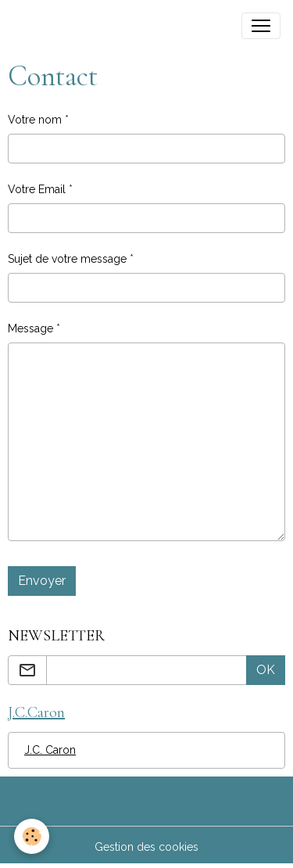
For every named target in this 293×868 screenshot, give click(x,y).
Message (30, 328)
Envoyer (42, 581)
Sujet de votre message (67, 259)
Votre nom (35, 120)
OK (266, 670)
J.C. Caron (50, 750)
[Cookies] (32, 836)
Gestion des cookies (146, 847)
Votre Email (37, 189)
